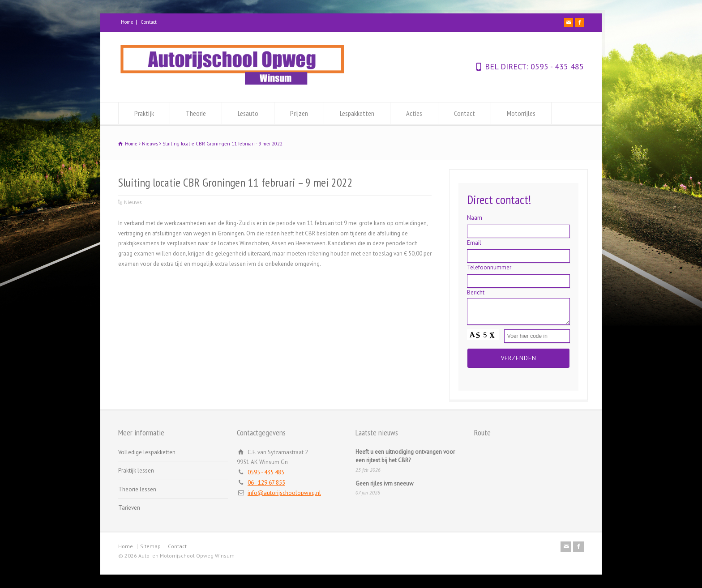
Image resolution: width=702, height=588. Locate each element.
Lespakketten (357, 113)
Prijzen (299, 113)
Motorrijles (521, 113)
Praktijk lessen (136, 471)
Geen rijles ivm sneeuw (385, 484)
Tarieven (129, 508)
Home (127, 22)
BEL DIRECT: (507, 66)
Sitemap (150, 546)
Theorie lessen (137, 489)
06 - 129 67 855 (266, 483)
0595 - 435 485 (556, 66)
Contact (149, 22)
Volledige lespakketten (147, 452)
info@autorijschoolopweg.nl (284, 493)
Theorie (196, 113)
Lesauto (248, 113)
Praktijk (144, 113)
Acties (414, 113)
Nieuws (133, 202)
